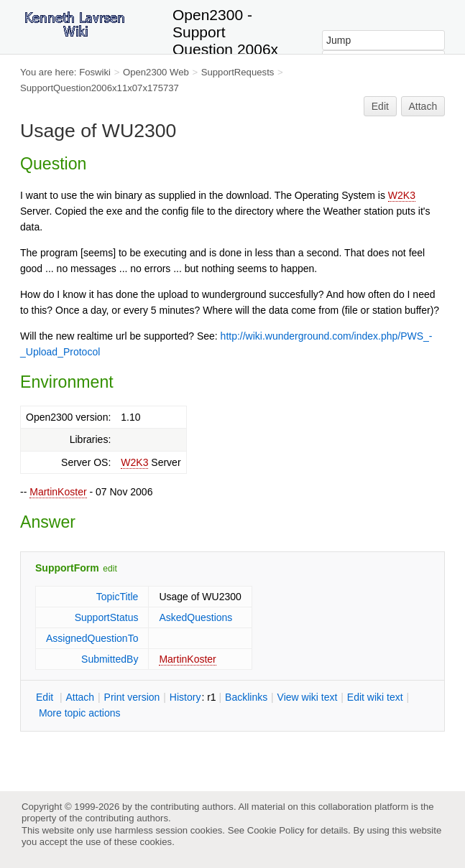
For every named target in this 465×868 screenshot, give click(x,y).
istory (185, 697)
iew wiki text (308, 697)
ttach (80, 697)
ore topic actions (80, 713)
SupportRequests (238, 72)
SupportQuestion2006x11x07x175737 (100, 88)
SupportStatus (107, 617)
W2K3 (402, 195)
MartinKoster (58, 492)
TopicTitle (118, 597)
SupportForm (67, 568)
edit (110, 569)
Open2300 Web (156, 72)
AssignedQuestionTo (92, 638)
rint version (132, 697)
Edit (380, 106)
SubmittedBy (110, 659)
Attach (423, 106)
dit (46, 697)
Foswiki (95, 72)
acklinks (246, 697)
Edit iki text (375, 697)
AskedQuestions (195, 617)
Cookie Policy (276, 830)
